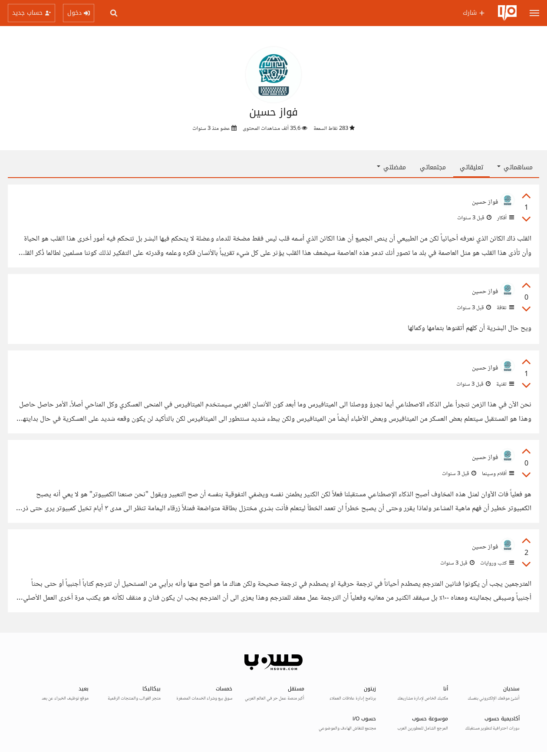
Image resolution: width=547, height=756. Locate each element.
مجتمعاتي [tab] (433, 167)
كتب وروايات (496, 563)
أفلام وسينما (497, 474)
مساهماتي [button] (515, 167)
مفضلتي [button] (391, 167)
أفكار (505, 218)
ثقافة (505, 308)
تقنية (504, 384)
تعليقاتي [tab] (471, 167)
